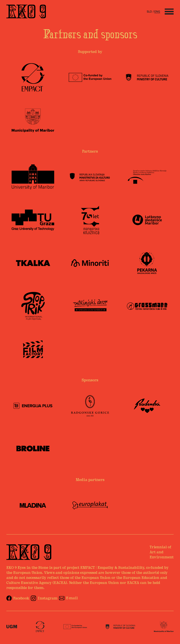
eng (157, 12)
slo (149, 12)
